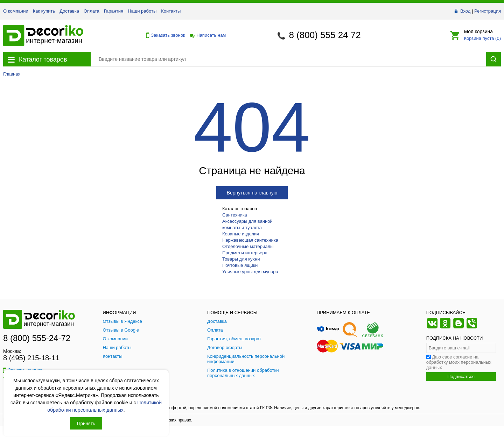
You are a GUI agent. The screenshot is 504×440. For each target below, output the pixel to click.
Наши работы (142, 11)
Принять (86, 423)
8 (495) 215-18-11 (31, 358)
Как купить (44, 11)
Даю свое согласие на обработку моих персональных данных (459, 362)
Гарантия (114, 11)
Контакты (171, 11)
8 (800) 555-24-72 (37, 338)
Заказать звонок (164, 35)
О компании (16, 11)
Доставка (69, 11)
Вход (465, 11)
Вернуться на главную (252, 193)
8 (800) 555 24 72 (325, 35)
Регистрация (488, 11)
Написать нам (207, 35)
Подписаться (461, 377)
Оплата (92, 11)
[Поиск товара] (288, 59)
